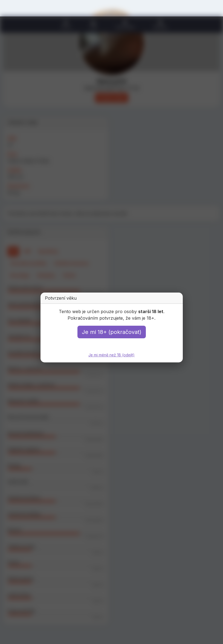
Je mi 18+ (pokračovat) (112, 332)
